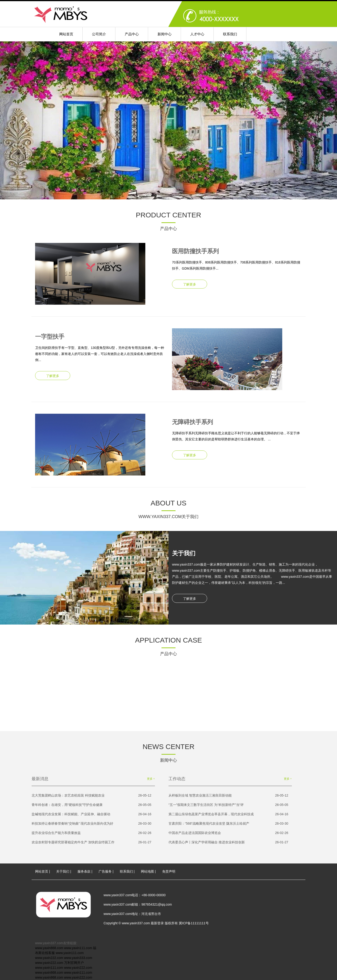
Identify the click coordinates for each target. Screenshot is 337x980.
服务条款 (84, 871)
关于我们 (63, 871)
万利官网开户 (74, 963)
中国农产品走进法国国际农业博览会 (228, 833)
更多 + (151, 779)
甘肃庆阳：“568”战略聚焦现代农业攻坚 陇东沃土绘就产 (228, 824)
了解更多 (190, 284)
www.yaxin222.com (49, 958)
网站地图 (147, 871)
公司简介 (99, 34)
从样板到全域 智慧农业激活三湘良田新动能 (228, 795)
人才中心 (197, 34)
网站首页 (66, 34)
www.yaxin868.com (49, 948)
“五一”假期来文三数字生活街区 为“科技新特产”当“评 (228, 805)
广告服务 (105, 871)
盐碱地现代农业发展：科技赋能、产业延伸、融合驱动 (92, 814)
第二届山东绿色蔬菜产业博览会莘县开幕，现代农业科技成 (228, 814)
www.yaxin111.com (78, 948)
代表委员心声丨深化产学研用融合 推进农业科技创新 (228, 842)
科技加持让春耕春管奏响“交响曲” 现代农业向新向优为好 (92, 824)
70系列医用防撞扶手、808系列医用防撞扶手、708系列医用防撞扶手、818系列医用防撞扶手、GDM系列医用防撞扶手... (237, 257)
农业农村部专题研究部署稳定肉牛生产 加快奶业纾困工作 (92, 842)
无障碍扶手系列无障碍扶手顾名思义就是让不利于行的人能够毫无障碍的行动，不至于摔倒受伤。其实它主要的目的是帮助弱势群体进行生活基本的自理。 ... (237, 427)
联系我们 (230, 34)
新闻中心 (165, 34)
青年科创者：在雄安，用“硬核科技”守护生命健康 (92, 805)
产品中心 (132, 34)
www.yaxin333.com (78, 958)
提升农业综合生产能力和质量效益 (92, 833)
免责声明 (169, 871)
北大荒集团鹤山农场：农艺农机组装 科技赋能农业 (92, 795)
